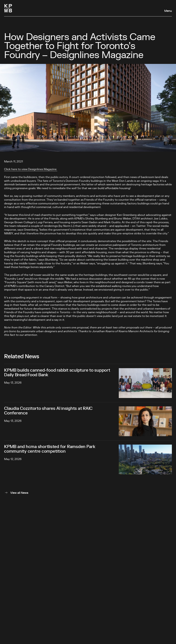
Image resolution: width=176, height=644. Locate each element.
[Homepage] (8, 8)
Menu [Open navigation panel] (168, 11)
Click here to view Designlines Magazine (31, 169)
